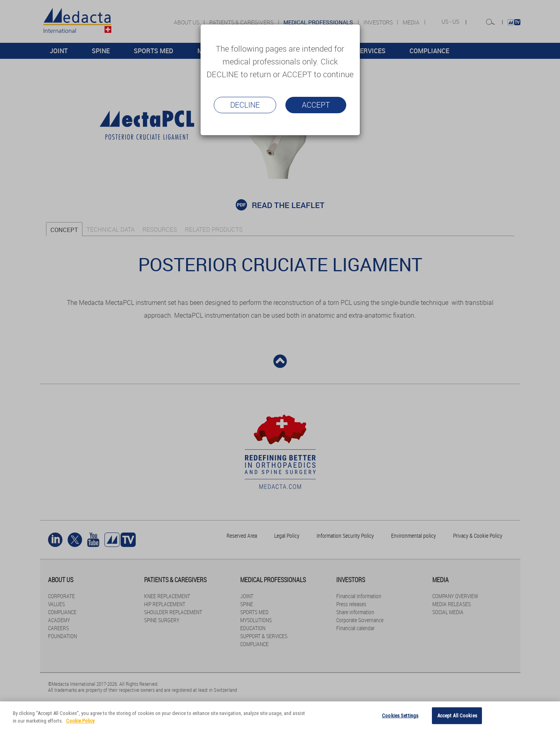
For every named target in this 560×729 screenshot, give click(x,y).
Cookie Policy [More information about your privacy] (80, 721)
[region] (280, 715)
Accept (316, 105)
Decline (245, 105)
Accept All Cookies (457, 716)
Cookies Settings (400, 716)
